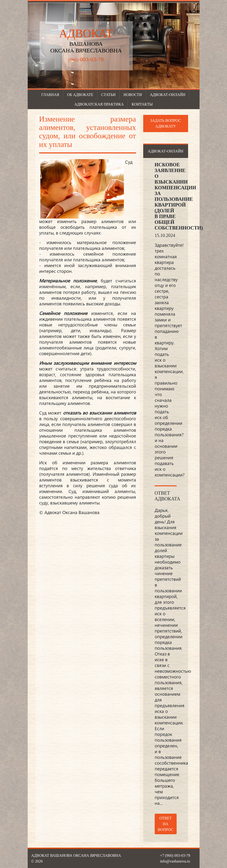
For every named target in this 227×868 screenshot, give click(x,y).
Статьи (108, 95)
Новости (133, 95)
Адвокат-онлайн (168, 95)
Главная (50, 95)
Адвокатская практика (99, 104)
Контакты (142, 104)
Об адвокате (80, 95)
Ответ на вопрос (166, 824)
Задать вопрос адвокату (166, 123)
